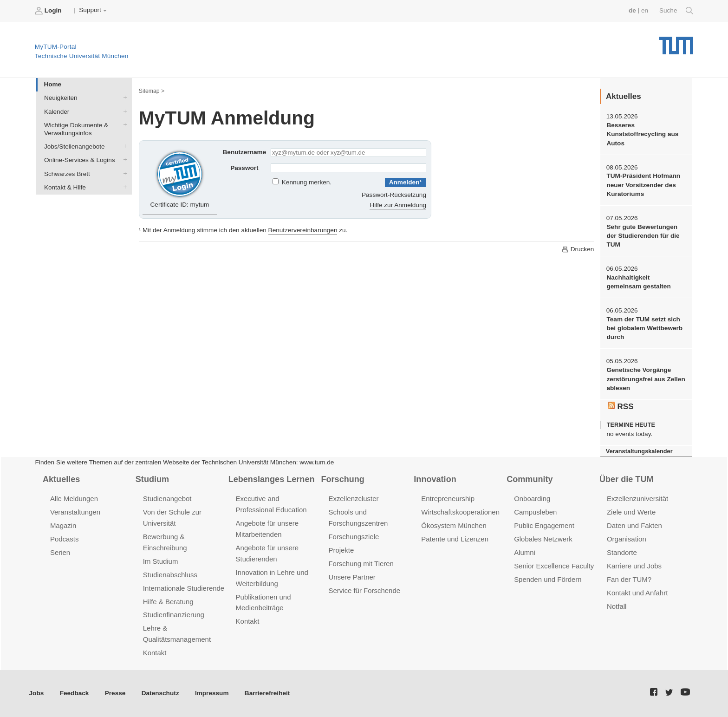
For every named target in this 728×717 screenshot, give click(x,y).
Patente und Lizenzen (455, 539)
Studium (152, 479)
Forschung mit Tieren (361, 564)
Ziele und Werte (631, 512)
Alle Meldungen (74, 499)
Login (49, 11)
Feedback (75, 693)
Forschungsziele (354, 537)
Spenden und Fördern (548, 579)
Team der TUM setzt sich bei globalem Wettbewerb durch (644, 328)
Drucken (578, 249)
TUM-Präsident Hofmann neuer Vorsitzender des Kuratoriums (643, 185)
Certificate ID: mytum (180, 178)
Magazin (63, 525)
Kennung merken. (307, 182)
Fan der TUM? (629, 579)
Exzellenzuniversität (637, 499)
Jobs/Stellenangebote (123, 146)
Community (530, 479)
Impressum (212, 693)
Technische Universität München (676, 42)
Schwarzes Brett (123, 173)
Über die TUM (627, 479)
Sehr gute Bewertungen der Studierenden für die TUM (643, 236)
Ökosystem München (454, 525)
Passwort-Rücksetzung (394, 195)
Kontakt (155, 653)
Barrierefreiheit (267, 693)
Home (52, 84)
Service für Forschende (364, 590)
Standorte (622, 552)
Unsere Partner (352, 577)
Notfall (617, 606)
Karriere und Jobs (634, 566)
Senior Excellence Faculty (554, 566)
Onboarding (532, 499)
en (645, 10)
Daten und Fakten (634, 525)
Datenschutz (160, 693)
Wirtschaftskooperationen (460, 512)
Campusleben (535, 512)
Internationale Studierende (184, 588)
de (632, 10)
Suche (676, 11)
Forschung (342, 479)
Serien (60, 552)
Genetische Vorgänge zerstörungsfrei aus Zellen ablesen (646, 379)
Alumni (525, 552)
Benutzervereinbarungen (303, 230)
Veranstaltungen (75, 512)
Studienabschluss (170, 575)
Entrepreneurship (448, 499)
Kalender (123, 111)
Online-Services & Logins (123, 160)
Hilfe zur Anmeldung (398, 205)
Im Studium (161, 561)
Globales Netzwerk (543, 539)
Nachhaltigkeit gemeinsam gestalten (638, 282)
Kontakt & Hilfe (123, 187)
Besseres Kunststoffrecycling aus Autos (642, 134)
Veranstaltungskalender (639, 451)
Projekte (341, 550)
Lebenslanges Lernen (272, 479)
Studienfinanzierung (174, 615)
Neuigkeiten (123, 98)
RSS (621, 406)
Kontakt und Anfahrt (637, 593)
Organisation (627, 539)
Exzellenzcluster (353, 499)
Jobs (37, 693)
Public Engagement (544, 525)
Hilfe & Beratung (168, 602)
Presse (115, 693)
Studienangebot (167, 499)
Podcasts (65, 539)
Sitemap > (152, 91)
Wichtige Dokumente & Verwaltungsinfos (123, 124)
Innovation (435, 479)
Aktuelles (61, 479)
